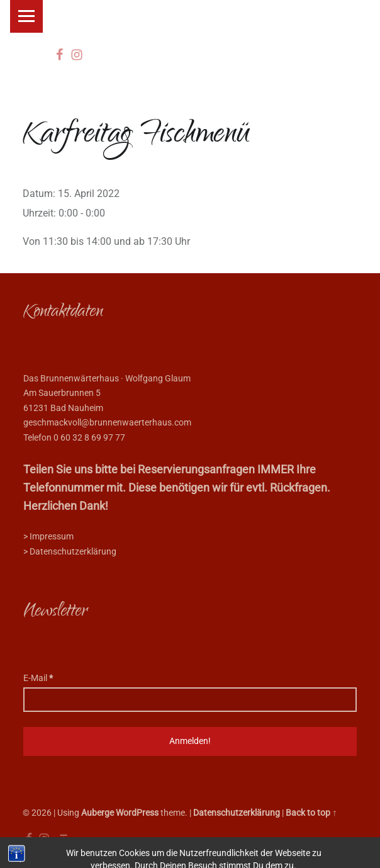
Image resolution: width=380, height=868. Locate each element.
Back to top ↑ (311, 813)
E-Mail (38, 678)
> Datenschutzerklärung (70, 552)
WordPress (137, 813)
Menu (26, 16)
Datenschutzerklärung (237, 813)
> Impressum (48, 537)
